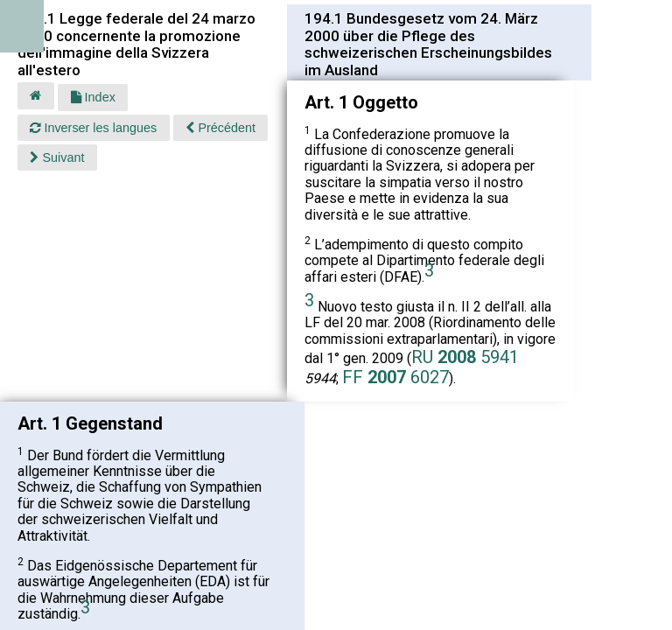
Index (93, 97)
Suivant (57, 157)
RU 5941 (465, 357)
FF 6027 (395, 377)
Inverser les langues (93, 128)
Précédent (220, 128)
